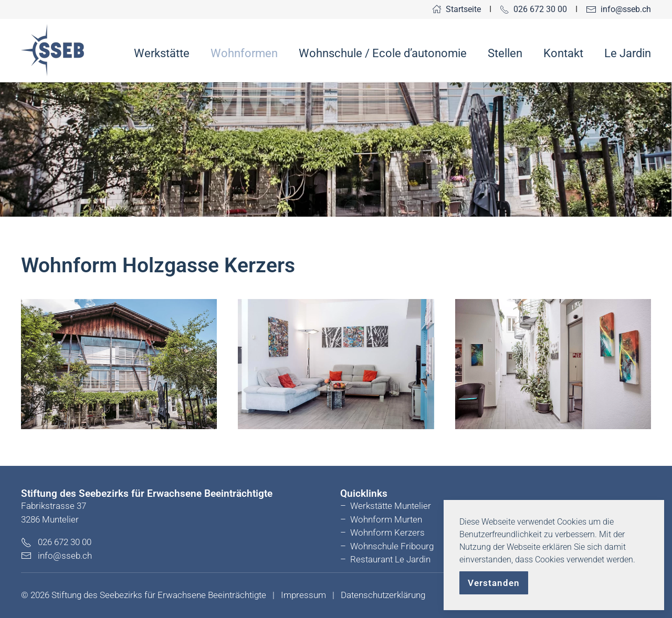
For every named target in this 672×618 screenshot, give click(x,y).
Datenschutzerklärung (383, 595)
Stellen (505, 53)
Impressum (303, 595)
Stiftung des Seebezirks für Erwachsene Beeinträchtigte (159, 595)
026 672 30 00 (533, 9)
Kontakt (563, 53)
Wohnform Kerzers (387, 532)
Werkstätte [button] (162, 53)
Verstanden (494, 583)
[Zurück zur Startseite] (52, 50)
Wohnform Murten (386, 519)
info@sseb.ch (618, 9)
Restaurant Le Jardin (390, 559)
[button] (119, 364)
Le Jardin (628, 53)
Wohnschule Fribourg (392, 546)
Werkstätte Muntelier (391, 506)
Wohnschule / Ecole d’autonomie (383, 53)
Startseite (456, 9)
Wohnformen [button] (244, 53)
